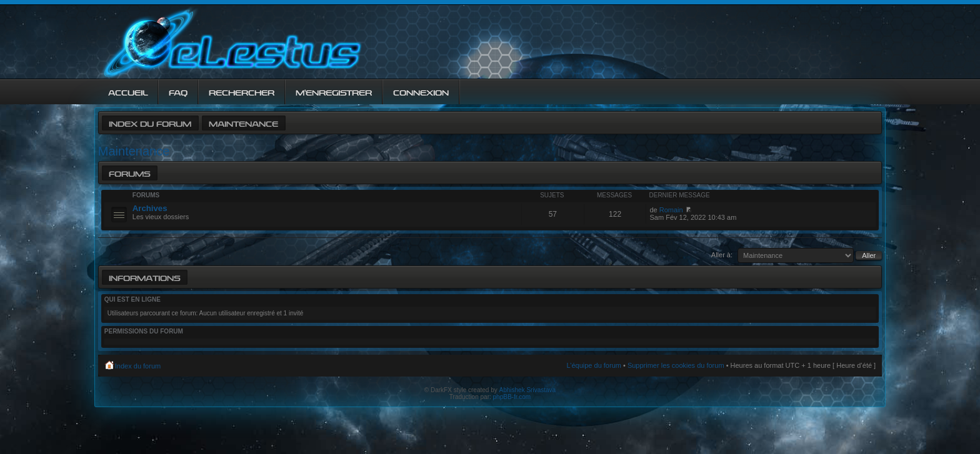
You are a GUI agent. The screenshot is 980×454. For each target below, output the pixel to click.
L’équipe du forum (593, 365)
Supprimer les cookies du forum (676, 365)
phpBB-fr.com (512, 397)
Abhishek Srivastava (528, 390)
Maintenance (243, 123)
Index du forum (150, 123)
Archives (150, 208)
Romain (671, 210)
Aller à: (722, 255)
